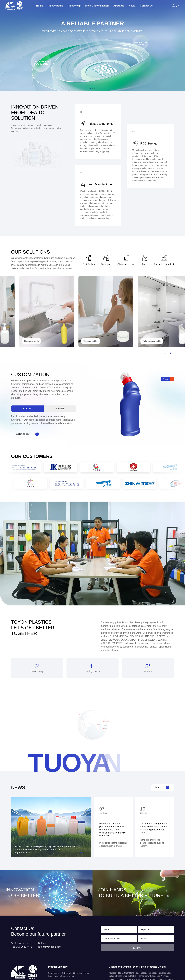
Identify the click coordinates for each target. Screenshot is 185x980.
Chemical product (82, 973)
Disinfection (54, 973)
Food (51, 976)
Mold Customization (97, 6)
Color (27, 409)
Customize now (27, 434)
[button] (90, 89)
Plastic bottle (55, 6)
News (132, 6)
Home (40, 6)
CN (176, 6)
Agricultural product (65, 976)
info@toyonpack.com (49, 947)
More (162, 788)
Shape (60, 409)
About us (119, 6)
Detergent (66, 973)
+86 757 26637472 (22, 947)
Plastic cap (74, 6)
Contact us (146, 6)
